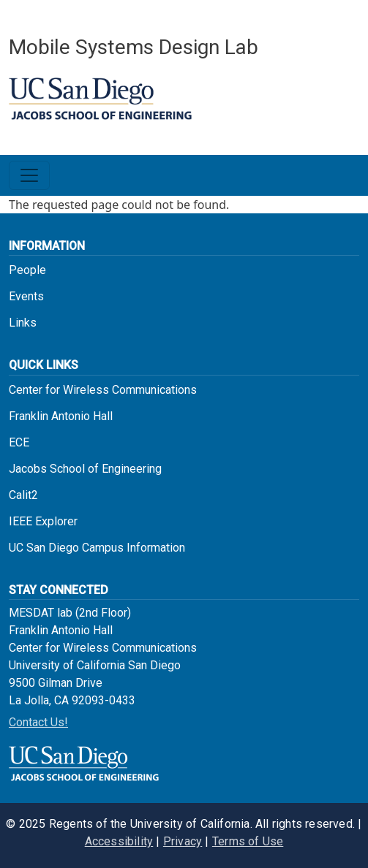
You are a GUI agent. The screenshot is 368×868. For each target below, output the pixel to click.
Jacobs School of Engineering (85, 469)
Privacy (183, 841)
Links (23, 323)
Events (26, 296)
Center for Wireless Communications (103, 390)
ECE (19, 442)
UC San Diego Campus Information (97, 548)
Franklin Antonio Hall (61, 416)
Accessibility (119, 841)
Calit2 (23, 495)
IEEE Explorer (43, 521)
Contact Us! (38, 722)
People (27, 270)
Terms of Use (248, 841)
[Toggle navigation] (29, 175)
